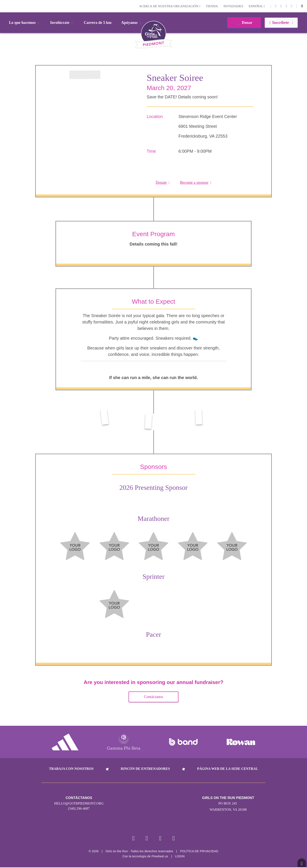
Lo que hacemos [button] (25, 23)
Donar (244, 23)
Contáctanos (153, 697)
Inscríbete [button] (281, 23)
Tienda (212, 6)
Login (4, 6)
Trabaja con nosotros (71, 769)
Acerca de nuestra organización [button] (170, 6)
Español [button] (257, 6)
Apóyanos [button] (132, 23)
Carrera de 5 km (98, 23)
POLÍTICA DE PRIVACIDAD (199, 852)
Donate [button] (163, 183)
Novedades (233, 6)
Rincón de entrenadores (145, 769)
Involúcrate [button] (62, 23)
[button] (302, 6)
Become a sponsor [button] (196, 183)
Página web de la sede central (228, 769)
